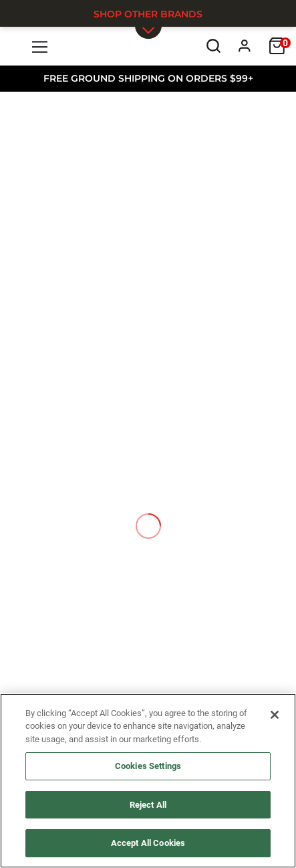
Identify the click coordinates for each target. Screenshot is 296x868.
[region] (148, 781)
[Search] (213, 46)
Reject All (148, 805)
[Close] (275, 715)
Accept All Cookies (148, 843)
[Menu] (40, 46)
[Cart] (277, 46)
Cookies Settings (148, 766)
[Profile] (245, 46)
